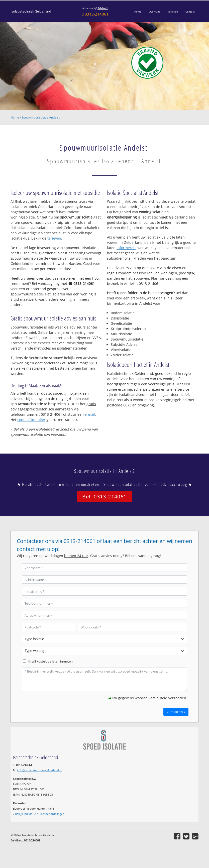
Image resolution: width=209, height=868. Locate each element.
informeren (126, 248)
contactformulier (31, 420)
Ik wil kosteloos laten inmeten (50, 661)
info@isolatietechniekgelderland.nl (40, 770)
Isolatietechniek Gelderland (31, 11)
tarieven (54, 238)
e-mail (90, 414)
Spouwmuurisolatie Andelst (41, 117)
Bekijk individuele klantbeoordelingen (40, 814)
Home (15, 117)
